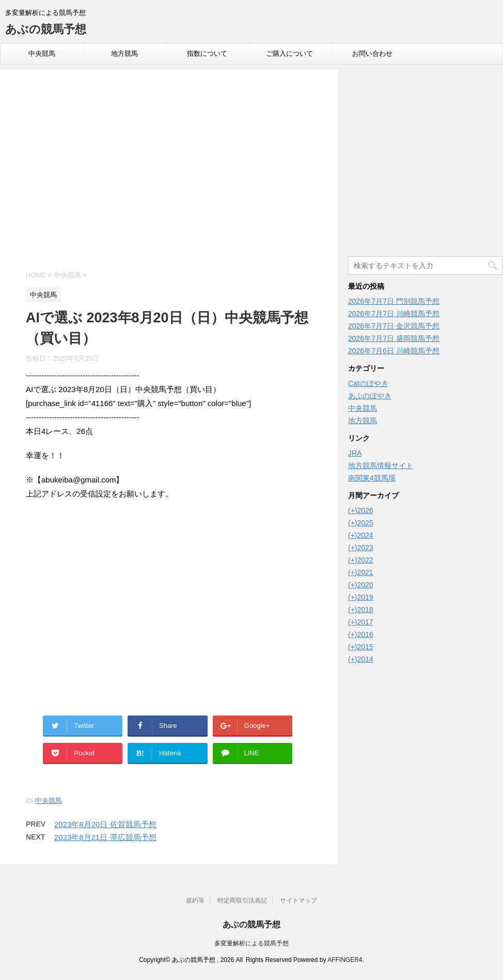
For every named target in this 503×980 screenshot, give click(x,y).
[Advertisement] (169, 172)
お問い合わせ (372, 53)
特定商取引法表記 (242, 900)
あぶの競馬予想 (46, 29)
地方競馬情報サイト (381, 465)
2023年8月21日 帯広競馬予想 (105, 837)
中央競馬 (42, 53)
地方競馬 (124, 53)
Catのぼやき (368, 383)
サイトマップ (298, 900)
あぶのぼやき (370, 396)
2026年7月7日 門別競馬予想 (394, 301)
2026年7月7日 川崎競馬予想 (394, 314)
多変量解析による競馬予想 (251, 943)
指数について (207, 53)
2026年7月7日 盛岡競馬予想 (394, 338)
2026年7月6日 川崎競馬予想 (394, 351)
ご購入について (289, 53)
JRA (355, 453)
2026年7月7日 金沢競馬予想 (394, 326)
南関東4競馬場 (372, 478)
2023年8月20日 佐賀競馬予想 (105, 824)
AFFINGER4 (345, 960)
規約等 (195, 900)
